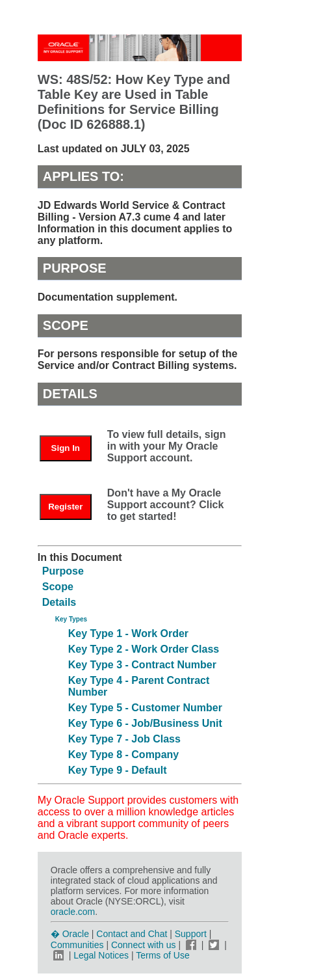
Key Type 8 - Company (123, 755)
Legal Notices (101, 955)
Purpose (63, 571)
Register (65, 507)
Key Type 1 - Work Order (128, 633)
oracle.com (73, 912)
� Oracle (70, 934)
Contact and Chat (132, 934)
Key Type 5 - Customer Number (145, 708)
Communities (77, 945)
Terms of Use (162, 955)
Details (59, 602)
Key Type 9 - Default (118, 770)
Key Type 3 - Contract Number (142, 665)
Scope (58, 587)
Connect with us (145, 945)
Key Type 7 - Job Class (124, 739)
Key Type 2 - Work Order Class (144, 649)
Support (191, 934)
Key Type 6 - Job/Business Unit (145, 723)
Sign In (66, 448)
